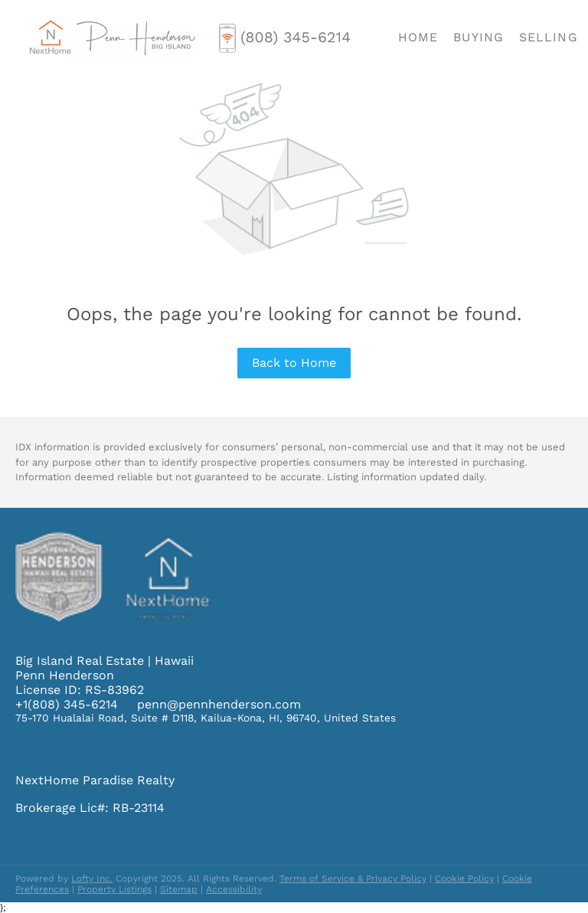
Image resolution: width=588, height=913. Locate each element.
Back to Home (294, 363)
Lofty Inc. (92, 879)
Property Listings (114, 889)
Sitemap (179, 889)
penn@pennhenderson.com (219, 704)
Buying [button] (479, 37)
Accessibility (234, 889)
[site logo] (126, 612)
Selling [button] (549, 37)
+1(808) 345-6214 (67, 704)
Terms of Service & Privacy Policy (353, 879)
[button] (112, 38)
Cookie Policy (464, 879)
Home (418, 37)
